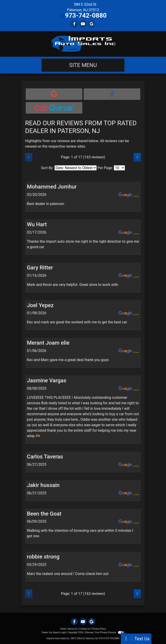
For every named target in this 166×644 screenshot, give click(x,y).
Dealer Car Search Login (54, 632)
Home (63, 629)
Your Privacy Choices (110, 632)
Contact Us (84, 629)
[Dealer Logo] (83, 44)
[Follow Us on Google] (92, 24)
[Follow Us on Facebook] (74, 24)
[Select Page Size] (119, 168)
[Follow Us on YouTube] (83, 24)
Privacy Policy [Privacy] (99, 629)
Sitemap (89, 632)
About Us (73, 629)
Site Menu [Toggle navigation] (83, 65)
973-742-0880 (86, 15)
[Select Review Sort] (76, 168)
